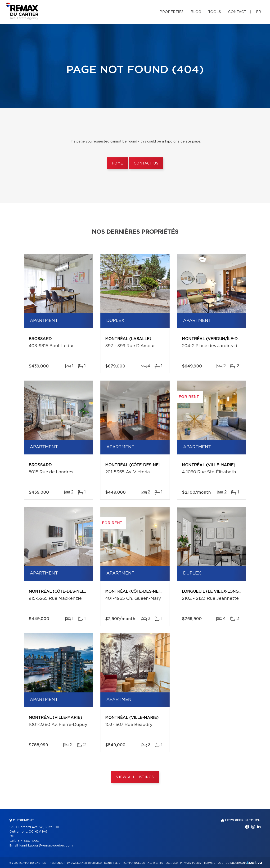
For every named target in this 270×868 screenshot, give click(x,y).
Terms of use (213, 863)
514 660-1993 (28, 841)
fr (259, 12)
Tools (215, 12)
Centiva (254, 862)
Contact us (146, 164)
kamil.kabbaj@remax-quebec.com (46, 846)
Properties (172, 12)
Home (117, 164)
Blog (196, 12)
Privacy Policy (191, 863)
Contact (237, 12)
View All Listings (135, 777)
